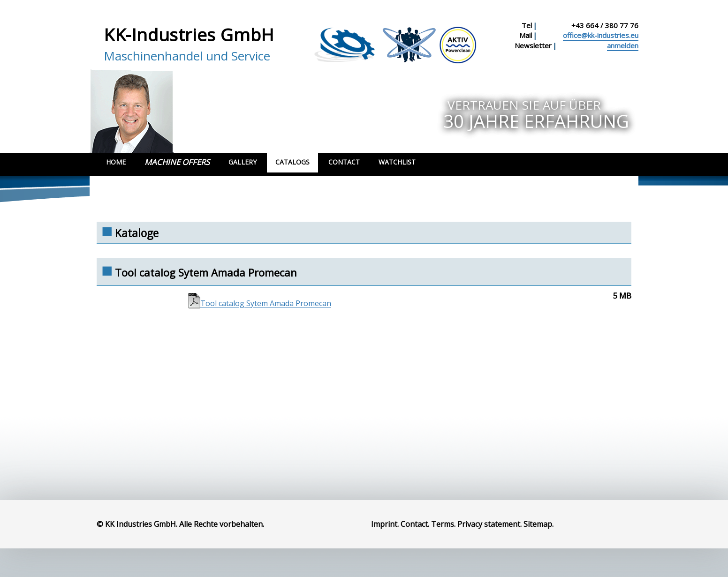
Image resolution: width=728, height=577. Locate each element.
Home (116, 162)
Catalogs (292, 162)
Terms (443, 524)
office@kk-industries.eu (601, 35)
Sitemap (538, 524)
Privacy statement (489, 524)
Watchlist (397, 162)
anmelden (623, 45)
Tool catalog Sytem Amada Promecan (266, 304)
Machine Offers (177, 162)
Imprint (384, 524)
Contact (344, 162)
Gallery (243, 162)
